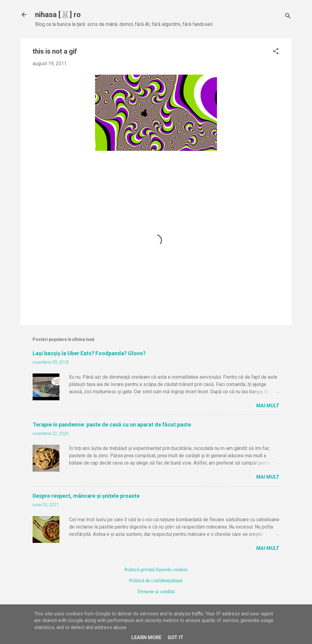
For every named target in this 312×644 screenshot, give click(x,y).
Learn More (146, 637)
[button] (276, 52)
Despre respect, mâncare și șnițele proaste (86, 496)
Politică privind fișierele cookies (156, 570)
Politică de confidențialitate (156, 580)
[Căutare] (288, 17)
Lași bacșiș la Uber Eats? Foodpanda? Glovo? (89, 353)
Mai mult (268, 406)
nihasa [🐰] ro (58, 15)
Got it (175, 637)
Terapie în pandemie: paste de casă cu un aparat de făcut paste (112, 425)
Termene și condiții (156, 591)
